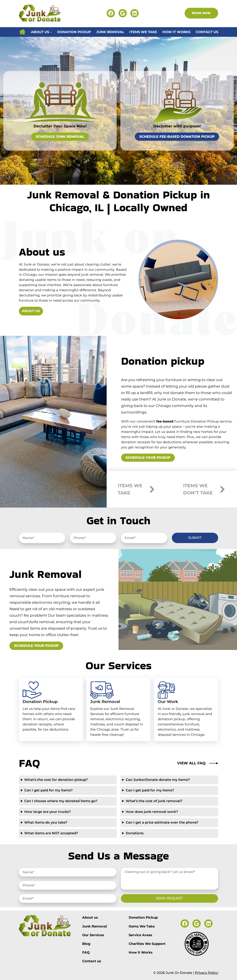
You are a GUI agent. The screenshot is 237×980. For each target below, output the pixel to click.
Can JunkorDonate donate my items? (158, 780)
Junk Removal (105, 702)
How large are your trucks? (47, 812)
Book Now (201, 13)
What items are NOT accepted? (51, 833)
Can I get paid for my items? (48, 790)
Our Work (168, 702)
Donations (135, 833)
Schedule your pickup (148, 458)
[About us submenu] (51, 32)
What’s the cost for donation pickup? (56, 780)
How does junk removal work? (152, 812)
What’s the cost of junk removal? (154, 801)
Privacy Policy (207, 973)
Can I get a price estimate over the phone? (162, 822)
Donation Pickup (40, 702)
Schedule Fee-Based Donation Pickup (177, 137)
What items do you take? (46, 822)
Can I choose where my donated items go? (61, 801)
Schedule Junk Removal (60, 137)
